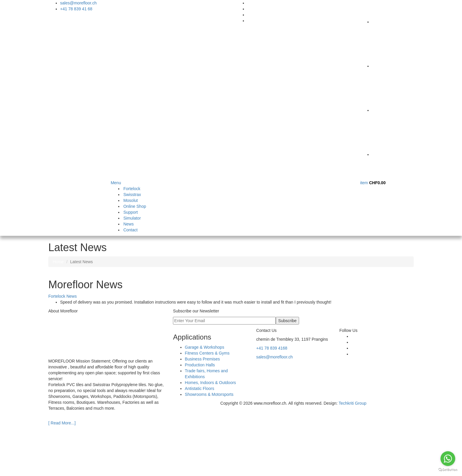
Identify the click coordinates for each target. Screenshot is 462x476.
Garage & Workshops (204, 347)
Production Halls (200, 365)
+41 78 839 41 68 (76, 9)
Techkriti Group (352, 403)
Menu (116, 183)
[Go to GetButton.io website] (448, 470)
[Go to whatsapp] (448, 459)
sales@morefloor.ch (78, 3)
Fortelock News (62, 296)
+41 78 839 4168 (272, 348)
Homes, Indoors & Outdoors (210, 383)
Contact (131, 230)
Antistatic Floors (199, 388)
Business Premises (202, 359)
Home (58, 262)
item (373, 183)
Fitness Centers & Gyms (207, 353)
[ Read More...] (62, 423)
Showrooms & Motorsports (209, 394)
